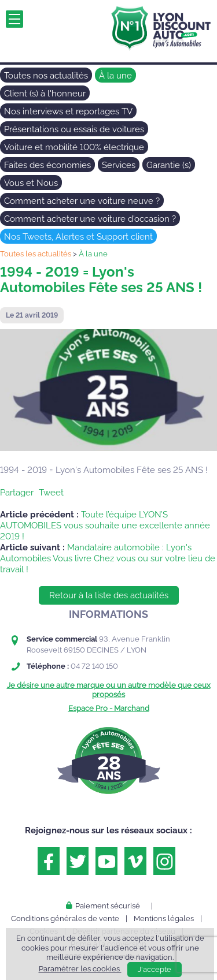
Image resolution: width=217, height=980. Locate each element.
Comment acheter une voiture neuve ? (82, 201)
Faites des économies (47, 165)
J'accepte (155, 969)
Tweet (51, 493)
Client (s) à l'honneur (45, 94)
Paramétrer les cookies (80, 969)
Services (119, 165)
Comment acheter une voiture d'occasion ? (90, 219)
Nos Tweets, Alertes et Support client (78, 237)
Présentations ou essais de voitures (74, 129)
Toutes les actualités (36, 254)
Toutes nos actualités (46, 76)
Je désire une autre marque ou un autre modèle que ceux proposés (109, 690)
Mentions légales (164, 918)
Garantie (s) (169, 165)
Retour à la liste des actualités (109, 595)
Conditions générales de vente (65, 918)
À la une (115, 76)
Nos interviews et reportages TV (68, 111)
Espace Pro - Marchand (109, 708)
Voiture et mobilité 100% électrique (74, 147)
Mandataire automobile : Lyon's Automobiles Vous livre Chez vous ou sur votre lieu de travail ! (108, 558)
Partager (17, 493)
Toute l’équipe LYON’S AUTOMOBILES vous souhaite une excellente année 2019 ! (105, 526)
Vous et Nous (31, 183)
